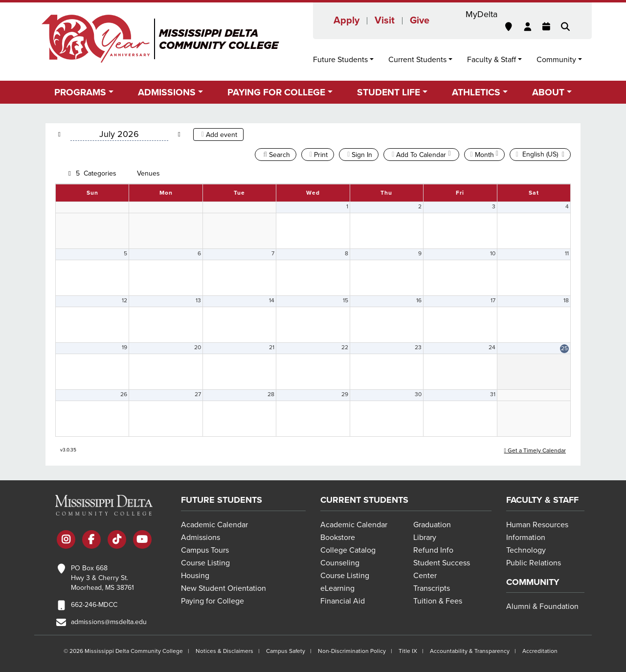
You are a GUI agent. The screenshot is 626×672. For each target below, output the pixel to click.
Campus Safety (286, 651)
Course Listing (205, 563)
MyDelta (481, 14)
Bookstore (338, 538)
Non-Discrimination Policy (352, 651)
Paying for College (212, 601)
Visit (385, 21)
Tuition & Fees (438, 601)
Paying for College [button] (276, 92)
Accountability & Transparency (470, 651)
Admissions (201, 538)
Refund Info (433, 550)
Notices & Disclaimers (224, 651)
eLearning (337, 588)
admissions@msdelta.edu (109, 622)
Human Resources (537, 525)
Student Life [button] (389, 92)
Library (425, 538)
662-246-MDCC (94, 605)
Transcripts (432, 588)
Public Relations (534, 563)
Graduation (432, 525)
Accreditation (540, 651)
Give (420, 21)
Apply (347, 21)
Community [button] (556, 60)
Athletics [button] (476, 92)
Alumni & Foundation (542, 606)
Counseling (340, 563)
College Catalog (348, 550)
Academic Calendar (214, 525)
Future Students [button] (340, 60)
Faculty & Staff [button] (492, 60)
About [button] (548, 92)
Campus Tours (205, 550)
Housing (195, 576)
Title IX (408, 651)
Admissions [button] (167, 92)
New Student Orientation (224, 588)
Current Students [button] (417, 60)
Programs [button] (80, 92)
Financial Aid (343, 601)
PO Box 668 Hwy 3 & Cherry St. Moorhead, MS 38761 (102, 578)
